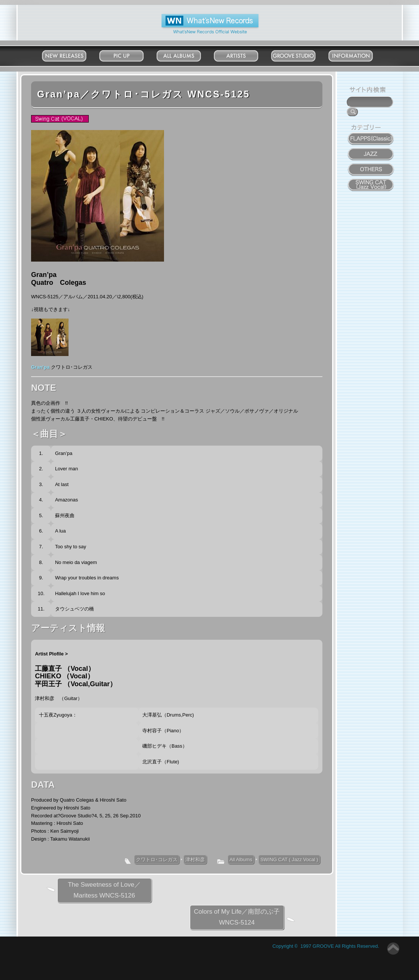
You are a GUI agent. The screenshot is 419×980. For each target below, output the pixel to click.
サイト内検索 (369, 91)
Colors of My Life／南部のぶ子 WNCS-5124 (237, 917)
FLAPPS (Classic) (371, 135)
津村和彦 (195, 860)
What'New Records (198, 17)
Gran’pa (40, 367)
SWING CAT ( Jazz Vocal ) (289, 860)
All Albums (186, 54)
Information (358, 54)
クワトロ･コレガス (157, 860)
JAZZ (371, 150)
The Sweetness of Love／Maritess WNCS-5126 (104, 890)
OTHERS (371, 165)
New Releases (71, 54)
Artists (243, 54)
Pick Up (129, 54)
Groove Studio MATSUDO (300, 57)
